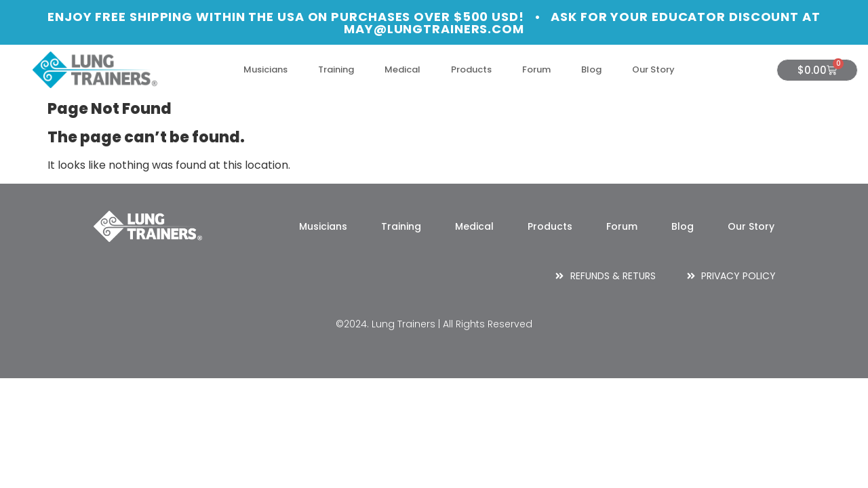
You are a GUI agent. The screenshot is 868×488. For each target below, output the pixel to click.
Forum (536, 69)
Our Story (653, 69)
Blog (591, 69)
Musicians (265, 69)
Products (471, 69)
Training (336, 69)
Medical (402, 69)
